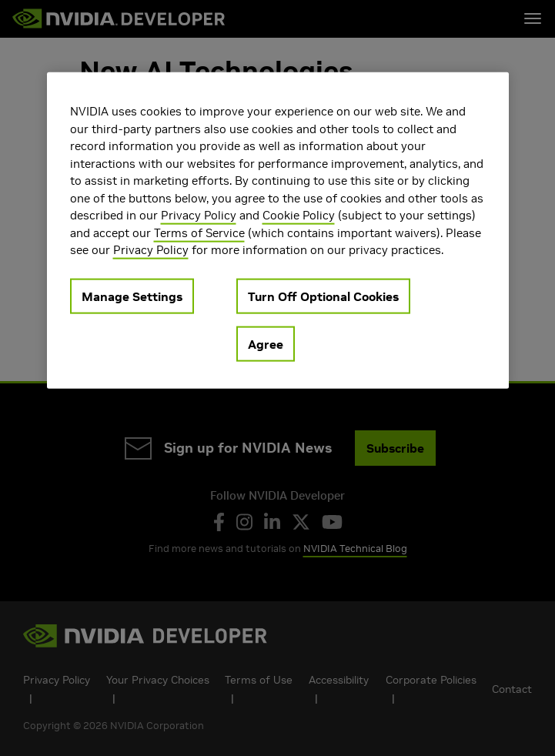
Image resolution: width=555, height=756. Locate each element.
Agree (266, 343)
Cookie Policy (299, 215)
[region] (278, 231)
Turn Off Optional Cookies (323, 296)
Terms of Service (199, 232)
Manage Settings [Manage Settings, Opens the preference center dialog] (132, 296)
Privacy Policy (199, 215)
